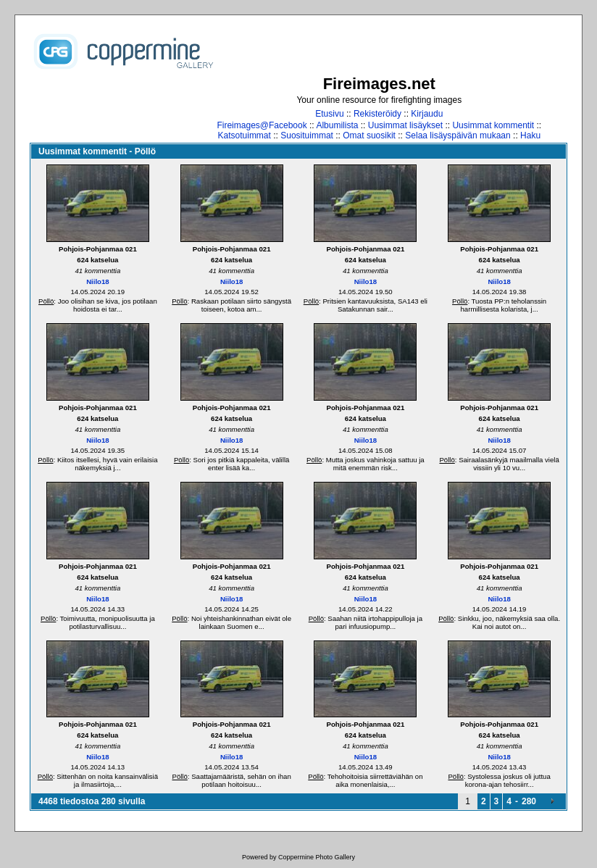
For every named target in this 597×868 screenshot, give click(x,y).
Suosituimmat (307, 135)
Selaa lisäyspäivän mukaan (458, 135)
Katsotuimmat (245, 135)
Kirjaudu (427, 114)
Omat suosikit (369, 135)
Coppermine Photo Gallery (317, 857)
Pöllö (46, 301)
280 (529, 801)
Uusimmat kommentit (493, 125)
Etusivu (329, 114)
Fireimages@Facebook (262, 125)
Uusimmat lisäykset (405, 125)
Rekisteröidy (377, 114)
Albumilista (337, 125)
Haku (530, 135)
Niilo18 (97, 281)
